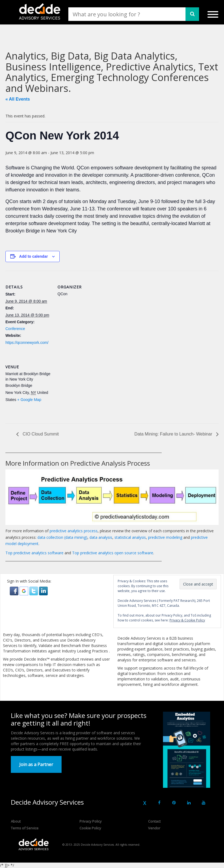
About (16, 821)
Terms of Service (25, 828)
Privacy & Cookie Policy (187, 620)
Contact (154, 821)
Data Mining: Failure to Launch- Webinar (174, 434)
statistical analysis (130, 537)
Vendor (154, 828)
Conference (15, 329)
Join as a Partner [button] (36, 764)
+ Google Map (29, 400)
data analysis (101, 537)
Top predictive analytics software (34, 553)
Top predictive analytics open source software (113, 553)
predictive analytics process (74, 531)
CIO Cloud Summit (40, 434)
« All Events (18, 99)
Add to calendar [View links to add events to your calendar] (34, 256)
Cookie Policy (90, 828)
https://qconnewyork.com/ (27, 343)
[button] (15, 590)
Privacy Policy (91, 821)
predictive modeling (165, 537)
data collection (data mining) (62, 537)
